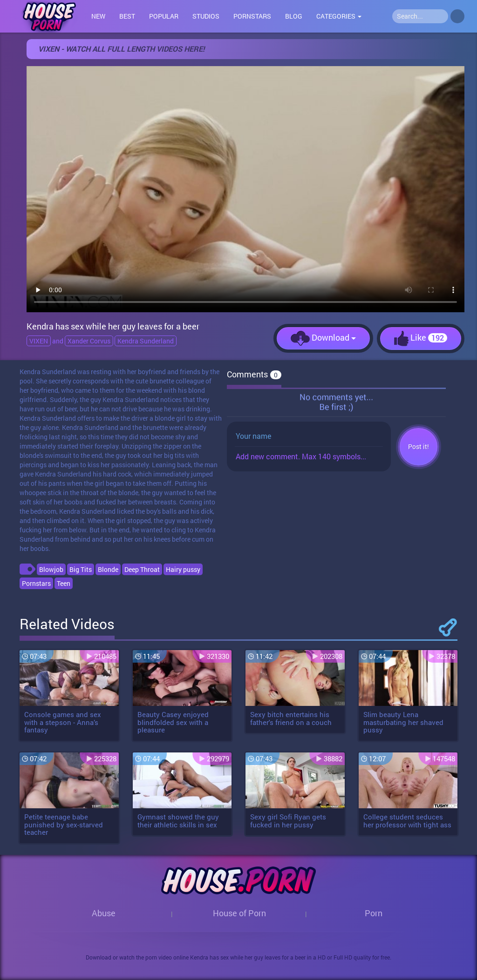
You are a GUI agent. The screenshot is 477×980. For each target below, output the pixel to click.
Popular (164, 16)
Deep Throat (142, 569)
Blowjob (51, 569)
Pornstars (252, 16)
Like (421, 339)
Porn (374, 913)
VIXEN (39, 341)
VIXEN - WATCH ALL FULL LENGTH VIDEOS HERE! (121, 49)
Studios (206, 16)
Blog (294, 16)
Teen (64, 583)
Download (323, 338)
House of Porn (239, 913)
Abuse (104, 913)
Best (127, 16)
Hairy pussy (183, 569)
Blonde (108, 569)
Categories (339, 16)
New (98, 16)
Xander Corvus (89, 341)
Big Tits (81, 569)
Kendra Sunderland (146, 341)
